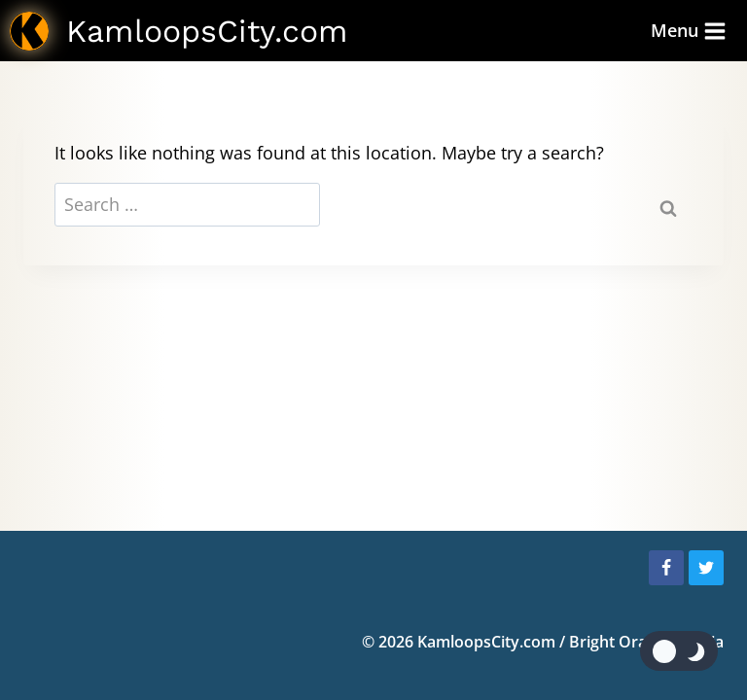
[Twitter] (706, 568)
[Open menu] (689, 31)
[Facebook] (666, 568)
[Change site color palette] (679, 651)
